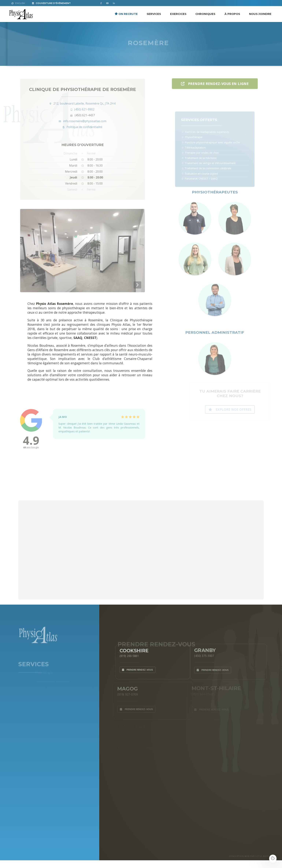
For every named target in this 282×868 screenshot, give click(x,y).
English (18, 3)
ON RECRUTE (126, 14)
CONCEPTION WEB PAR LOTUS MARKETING (253, 856)
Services (154, 14)
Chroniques (205, 14)
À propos (232, 14)
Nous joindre (260, 14)
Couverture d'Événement (51, 3)
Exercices (178, 14)
